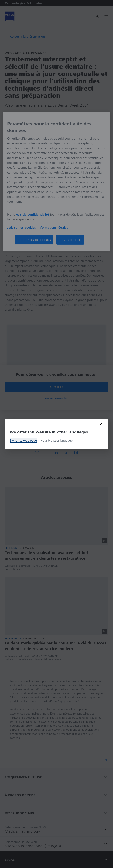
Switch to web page (23, 440)
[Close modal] (101, 424)
